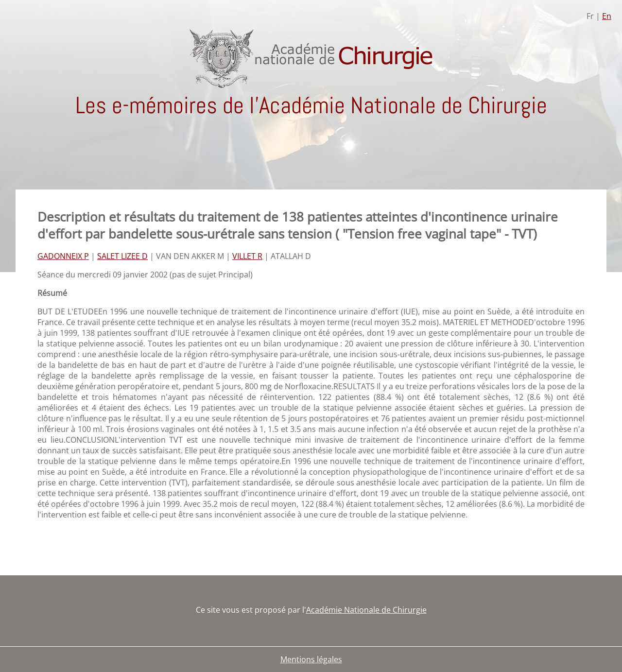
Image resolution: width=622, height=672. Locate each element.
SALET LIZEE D (122, 256)
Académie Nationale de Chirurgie (366, 610)
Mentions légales (311, 659)
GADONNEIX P (63, 256)
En (607, 16)
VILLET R (247, 256)
